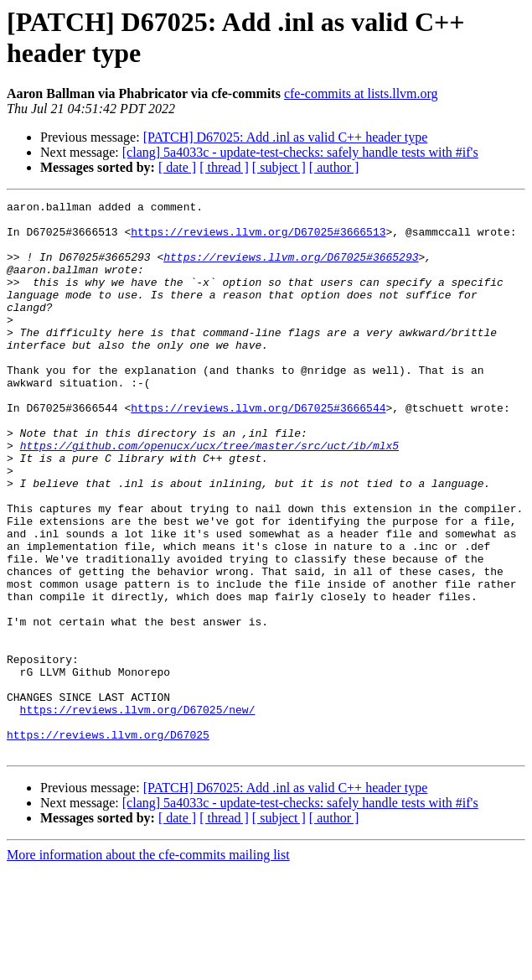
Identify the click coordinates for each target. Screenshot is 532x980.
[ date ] (177, 167)
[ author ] (334, 167)
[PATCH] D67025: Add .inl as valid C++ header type (286, 137)
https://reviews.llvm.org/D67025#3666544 (258, 450)
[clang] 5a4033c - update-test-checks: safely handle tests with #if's (300, 152)
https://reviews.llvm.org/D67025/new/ (138, 812)
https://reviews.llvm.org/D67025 (108, 843)
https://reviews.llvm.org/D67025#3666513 (258, 239)
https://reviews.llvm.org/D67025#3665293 (291, 269)
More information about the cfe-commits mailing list (148, 965)
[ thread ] (224, 167)
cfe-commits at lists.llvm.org (361, 93)
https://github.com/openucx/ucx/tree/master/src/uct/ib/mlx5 (209, 495)
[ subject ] (279, 167)
